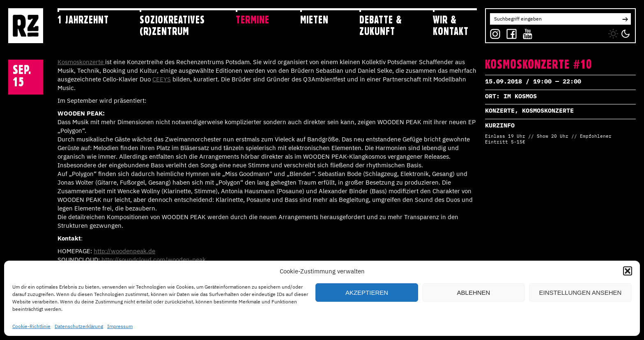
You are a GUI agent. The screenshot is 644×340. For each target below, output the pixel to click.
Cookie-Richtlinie (31, 326)
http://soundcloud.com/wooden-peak (154, 260)
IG (493, 32)
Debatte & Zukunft (381, 25)
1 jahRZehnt (83, 20)
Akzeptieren (367, 293)
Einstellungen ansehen (581, 293)
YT (526, 32)
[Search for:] (555, 19)
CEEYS (162, 79)
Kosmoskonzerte (81, 62)
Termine (253, 20)
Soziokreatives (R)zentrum (172, 25)
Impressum (120, 326)
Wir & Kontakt (451, 25)
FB (509, 32)
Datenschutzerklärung (79, 326)
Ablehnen (474, 293)
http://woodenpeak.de (124, 251)
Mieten (314, 20)
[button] (628, 271)
